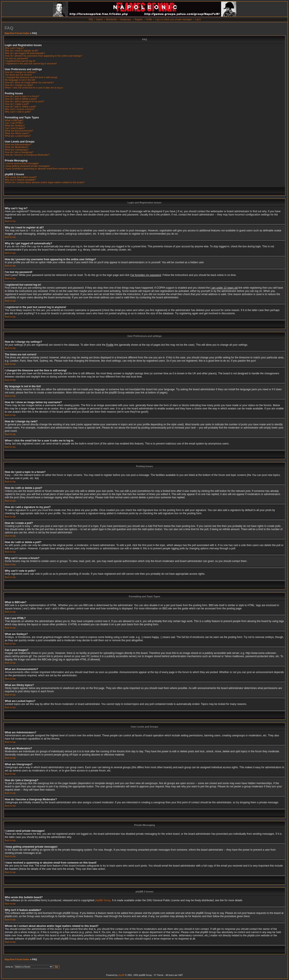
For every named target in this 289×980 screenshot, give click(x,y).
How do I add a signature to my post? (24, 101)
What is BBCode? (14, 120)
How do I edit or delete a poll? (20, 107)
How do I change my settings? (21, 72)
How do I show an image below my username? (29, 82)
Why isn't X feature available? (20, 180)
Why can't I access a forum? (20, 109)
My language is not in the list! (20, 80)
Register (139, 19)
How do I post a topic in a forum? (22, 96)
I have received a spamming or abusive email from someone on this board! (44, 169)
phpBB (121, 975)
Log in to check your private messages (174, 19)
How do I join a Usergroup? (19, 152)
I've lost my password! (16, 58)
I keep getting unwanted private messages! (27, 166)
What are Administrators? (18, 144)
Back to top (10, 221)
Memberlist (111, 19)
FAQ (91, 19)
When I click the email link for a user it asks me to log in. (34, 88)
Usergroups (125, 19)
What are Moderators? (16, 147)
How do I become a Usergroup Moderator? (27, 155)
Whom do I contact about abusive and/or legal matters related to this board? (45, 182)
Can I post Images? (15, 128)
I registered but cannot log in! (20, 61)
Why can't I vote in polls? (18, 112)
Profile (149, 19)
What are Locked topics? (18, 136)
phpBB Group (103, 900)
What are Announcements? (19, 131)
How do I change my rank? (19, 85)
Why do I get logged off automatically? (25, 53)
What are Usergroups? (17, 150)
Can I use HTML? (14, 123)
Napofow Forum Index (17, 33)
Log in (198, 19)
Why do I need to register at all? (21, 51)
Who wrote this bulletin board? (21, 177)
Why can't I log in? (14, 48)
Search (100, 19)
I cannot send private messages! (22, 163)
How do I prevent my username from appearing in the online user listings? (44, 56)
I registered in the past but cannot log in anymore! (31, 63)
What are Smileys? (15, 125)
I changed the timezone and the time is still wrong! (31, 77)
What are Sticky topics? (17, 133)
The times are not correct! (18, 75)
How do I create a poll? (17, 104)
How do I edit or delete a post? (21, 99)
